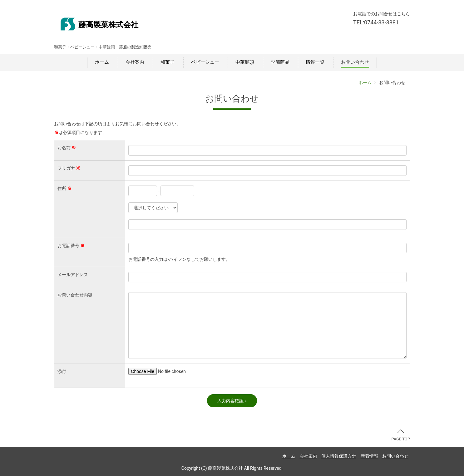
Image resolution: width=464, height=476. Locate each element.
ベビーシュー (205, 62)
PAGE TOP (401, 435)
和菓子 (168, 62)
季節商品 (280, 62)
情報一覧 (315, 62)
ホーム (102, 62)
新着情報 (369, 456)
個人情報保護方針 (339, 456)
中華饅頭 (245, 62)
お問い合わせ (355, 62)
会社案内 (135, 62)
